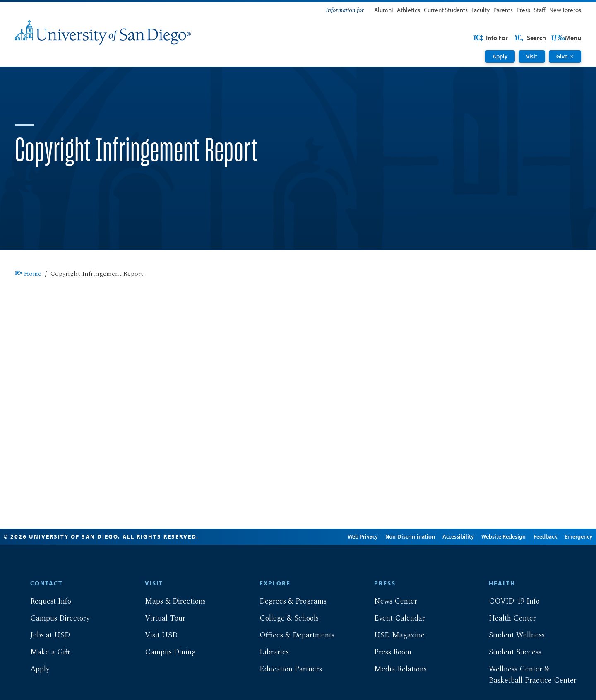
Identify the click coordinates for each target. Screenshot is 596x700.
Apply (500, 56)
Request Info (44, 628)
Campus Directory (53, 645)
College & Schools (282, 645)
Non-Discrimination (395, 563)
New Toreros (565, 10)
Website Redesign (489, 563)
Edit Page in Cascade (292, 563)
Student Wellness (510, 662)
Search (565, 38)
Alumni (384, 10)
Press (523, 10)
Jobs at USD (43, 662)
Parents (503, 10)
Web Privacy (347, 563)
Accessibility (443, 563)
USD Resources (515, 38)
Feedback (530, 563)
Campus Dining (164, 679)
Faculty (481, 10)
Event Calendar (393, 645)
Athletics (409, 10)
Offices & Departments (290, 662)
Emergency (563, 563)
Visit (532, 56)
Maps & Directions (169, 628)
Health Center (506, 645)
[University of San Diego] (103, 32)
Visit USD (155, 662)
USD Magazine (393, 662)
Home (28, 301)
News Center (389, 628)
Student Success (508, 679)
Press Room (386, 679)
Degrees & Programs (286, 628)
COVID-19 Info (508, 628)
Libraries (268, 679)
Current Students (446, 10)
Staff (540, 10)
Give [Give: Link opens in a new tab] (562, 56)
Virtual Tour (159, 645)
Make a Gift (43, 679)
